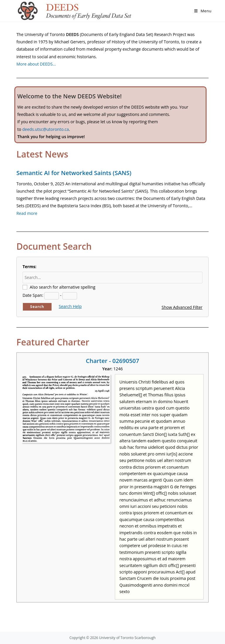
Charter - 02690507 (112, 361)
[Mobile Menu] (203, 11)
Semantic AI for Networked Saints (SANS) (74, 173)
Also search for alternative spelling (63, 287)
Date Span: (33, 295)
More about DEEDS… (36, 64)
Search (37, 307)
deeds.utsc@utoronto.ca (46, 129)
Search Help (70, 306)
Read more (27, 213)
